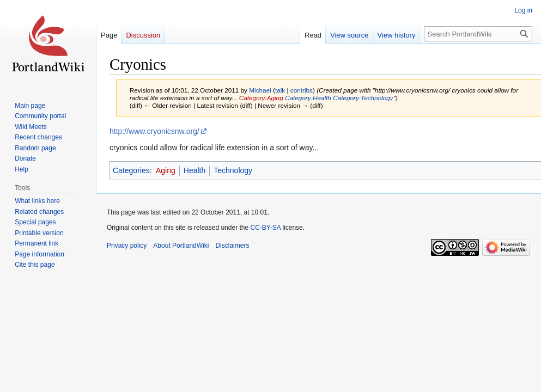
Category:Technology (363, 98)
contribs (302, 90)
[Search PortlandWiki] (478, 34)
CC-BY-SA (265, 228)
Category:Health (308, 98)
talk (280, 90)
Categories (131, 170)
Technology (233, 170)
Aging (166, 170)
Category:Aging (261, 98)
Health (194, 170)
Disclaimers (232, 246)
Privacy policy (127, 246)
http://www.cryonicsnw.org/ (154, 131)
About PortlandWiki (181, 246)
